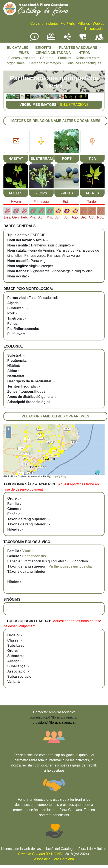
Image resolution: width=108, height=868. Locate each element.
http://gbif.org (60, 476)
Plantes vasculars (22, 58)
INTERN (84, 53)
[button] (8, 98)
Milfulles (84, 24)
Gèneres (47, 58)
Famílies (65, 58)
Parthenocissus (34, 556)
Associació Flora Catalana (54, 859)
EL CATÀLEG (18, 48)
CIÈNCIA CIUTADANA (53, 53)
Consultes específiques (83, 63)
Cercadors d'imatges (45, 63)
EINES (24, 53)
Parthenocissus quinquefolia (70, 566)
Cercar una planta (44, 24)
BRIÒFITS (44, 48)
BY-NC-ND (40, 854)
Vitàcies (28, 551)
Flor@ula (67, 24)
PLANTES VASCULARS (78, 48)
